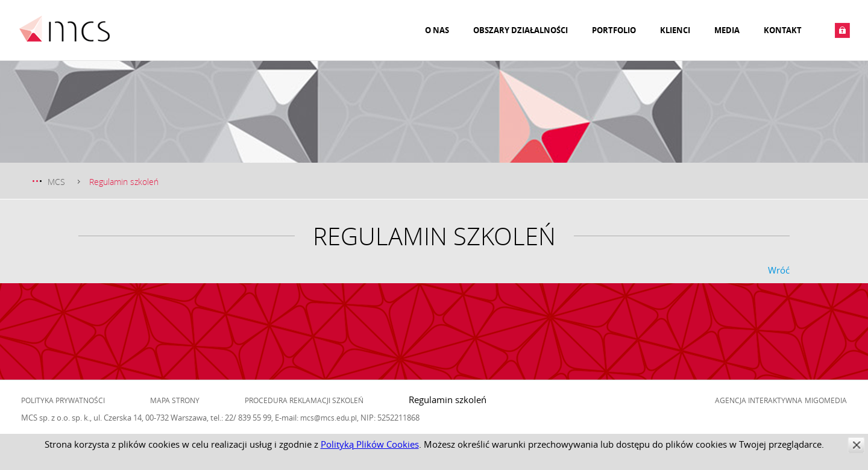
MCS (56, 182)
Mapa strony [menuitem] (175, 400)
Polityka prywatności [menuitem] (63, 400)
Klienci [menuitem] (675, 30)
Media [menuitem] (727, 30)
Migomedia (826, 400)
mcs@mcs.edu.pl (329, 418)
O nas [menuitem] (437, 30)
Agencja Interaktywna (759, 400)
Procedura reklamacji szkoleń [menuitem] (304, 400)
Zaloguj (842, 30)
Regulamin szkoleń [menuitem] (448, 399)
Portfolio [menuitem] (614, 30)
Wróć (779, 270)
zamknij (856, 445)
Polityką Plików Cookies (370, 444)
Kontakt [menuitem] (783, 30)
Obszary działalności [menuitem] (520, 30)
